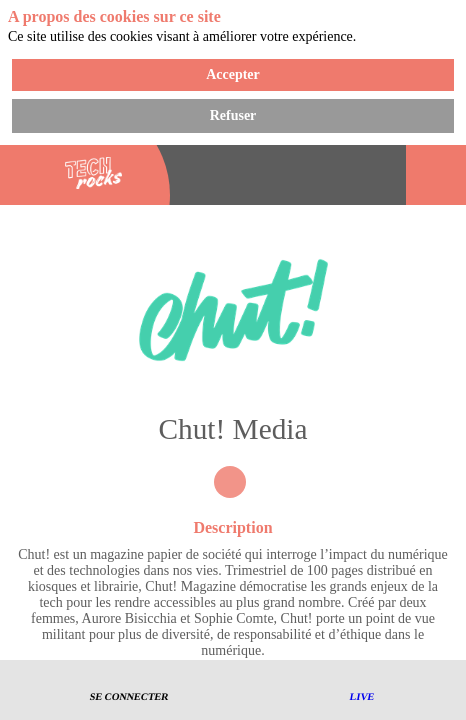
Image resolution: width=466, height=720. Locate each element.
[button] (130, 690)
